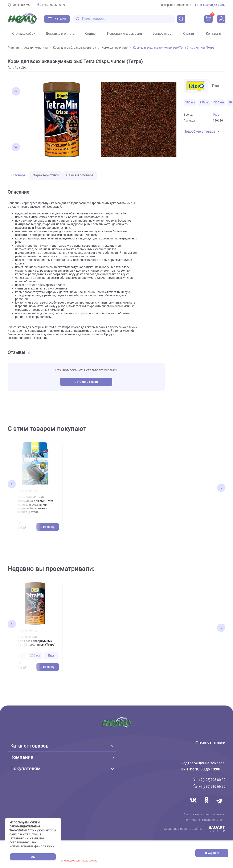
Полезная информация (124, 34)
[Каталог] (57, 19)
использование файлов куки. (32, 846)
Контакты (213, 34)
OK (33, 857)
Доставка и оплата (60, 34)
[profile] (221, 19)
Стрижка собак (24, 34)
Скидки (91, 34)
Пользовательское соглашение (204, 814)
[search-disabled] (78, 19)
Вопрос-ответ (163, 34)
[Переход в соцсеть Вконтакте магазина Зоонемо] (194, 805)
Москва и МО (21, 5)
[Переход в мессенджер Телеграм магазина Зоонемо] (219, 805)
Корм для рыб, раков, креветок (76, 48)
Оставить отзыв (86, 382)
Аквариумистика (38, 48)
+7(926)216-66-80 (212, 787)
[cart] (208, 19)
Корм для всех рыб (116, 48)
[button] (16, 91)
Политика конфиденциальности (205, 820)
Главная (15, 48)
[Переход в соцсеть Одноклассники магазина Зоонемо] (207, 805)
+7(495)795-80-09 (53, 5)
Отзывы (189, 34)
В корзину (212, 853)
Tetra (216, 115)
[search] (181, 19)
